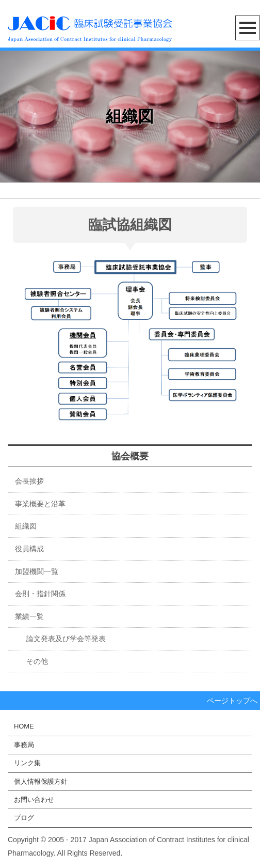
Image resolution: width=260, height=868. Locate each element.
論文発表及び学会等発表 (59, 639)
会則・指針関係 (40, 594)
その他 (30, 661)
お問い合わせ (34, 800)
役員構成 (29, 549)
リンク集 (27, 763)
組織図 (26, 526)
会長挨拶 (29, 481)
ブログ (24, 818)
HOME (24, 726)
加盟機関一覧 (37, 571)
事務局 (24, 745)
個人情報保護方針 (41, 781)
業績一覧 (29, 616)
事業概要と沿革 (40, 504)
